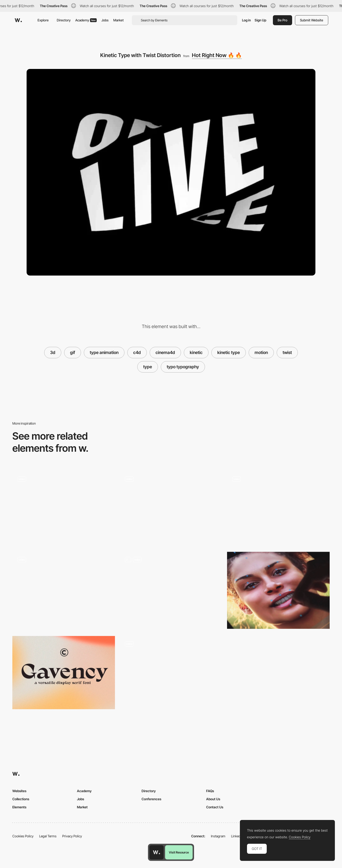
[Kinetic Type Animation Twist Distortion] (64, 508)
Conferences (151, 799)
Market (119, 20)
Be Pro (283, 20)
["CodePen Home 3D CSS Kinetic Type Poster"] (171, 508)
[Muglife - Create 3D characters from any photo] (278, 590)
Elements (19, 807)
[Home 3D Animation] (171, 590)
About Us (213, 799)
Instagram (218, 836)
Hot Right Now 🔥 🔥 (217, 55)
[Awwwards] (18, 20)
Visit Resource (179, 852)
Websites (19, 791)
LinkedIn (237, 836)
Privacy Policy (72, 836)
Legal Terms (48, 836)
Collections (21, 799)
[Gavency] (64, 673)
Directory (64, 20)
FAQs (210, 791)
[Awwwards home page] (157, 852)
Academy (86, 20)
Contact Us (215, 807)
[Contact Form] (171, 674)
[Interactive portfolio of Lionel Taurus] (64, 589)
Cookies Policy (23, 836)
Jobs (105, 20)
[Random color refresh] (278, 508)
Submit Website (312, 20)
